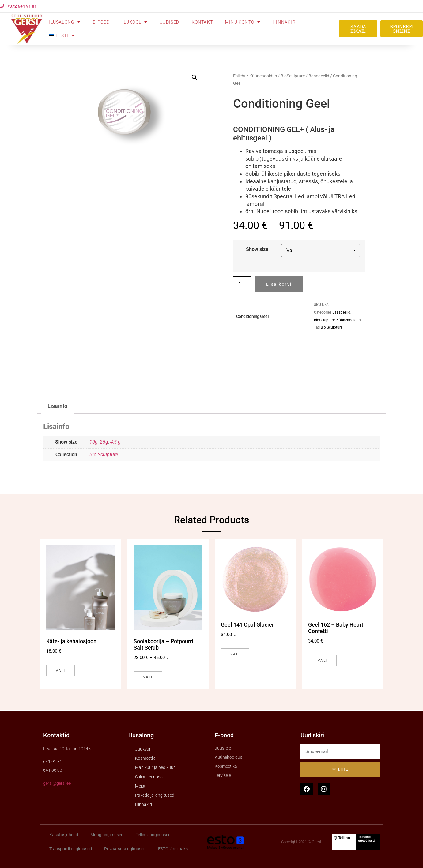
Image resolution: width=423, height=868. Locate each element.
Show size (257, 249)
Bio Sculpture (332, 327)
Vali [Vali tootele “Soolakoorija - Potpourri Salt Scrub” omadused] (148, 677)
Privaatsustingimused (125, 849)
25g (104, 442)
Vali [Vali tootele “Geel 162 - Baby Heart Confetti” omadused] (322, 661)
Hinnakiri (285, 22)
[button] (195, 77)
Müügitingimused (107, 835)
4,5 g (115, 442)
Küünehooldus (263, 76)
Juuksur (143, 749)
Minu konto (243, 22)
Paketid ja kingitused (155, 795)
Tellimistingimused (153, 835)
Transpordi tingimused (71, 849)
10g (94, 442)
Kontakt (202, 22)
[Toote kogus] (242, 284)
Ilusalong (65, 22)
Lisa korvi (279, 284)
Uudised (169, 22)
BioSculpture (293, 76)
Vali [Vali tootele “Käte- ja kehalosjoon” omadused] (60, 671)
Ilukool (135, 22)
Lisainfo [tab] (57, 406)
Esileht (239, 76)
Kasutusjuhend (64, 835)
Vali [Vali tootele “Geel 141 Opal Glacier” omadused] (235, 654)
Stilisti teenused (150, 777)
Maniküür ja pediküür (155, 767)
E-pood (101, 22)
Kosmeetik (145, 758)
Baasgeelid (319, 76)
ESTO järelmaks (173, 849)
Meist (140, 786)
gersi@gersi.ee (57, 783)
